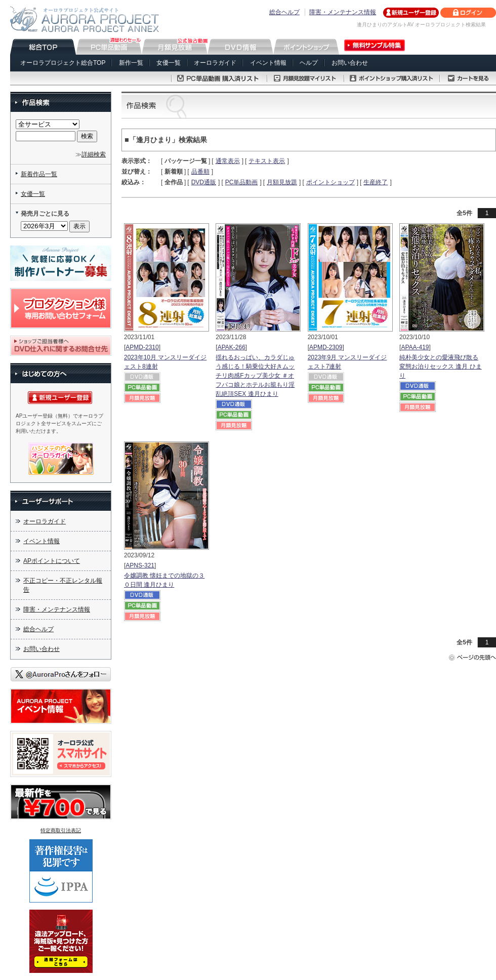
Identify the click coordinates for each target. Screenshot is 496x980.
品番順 (200, 172)
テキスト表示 (267, 161)
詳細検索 (94, 154)
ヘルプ (309, 63)
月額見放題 (282, 182)
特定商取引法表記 (61, 830)
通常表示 (228, 161)
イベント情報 (268, 63)
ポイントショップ (330, 182)
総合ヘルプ (284, 12)
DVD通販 (204, 182)
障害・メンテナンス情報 (343, 12)
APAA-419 (415, 347)
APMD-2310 (142, 347)
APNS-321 (140, 565)
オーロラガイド (215, 63)
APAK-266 (232, 347)
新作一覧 (131, 63)
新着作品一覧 (39, 174)
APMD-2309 (326, 347)
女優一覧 (169, 63)
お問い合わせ (350, 63)
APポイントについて (52, 561)
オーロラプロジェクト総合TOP (63, 63)
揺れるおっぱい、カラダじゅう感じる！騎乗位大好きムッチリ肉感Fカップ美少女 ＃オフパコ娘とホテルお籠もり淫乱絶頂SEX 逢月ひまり (255, 376)
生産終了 (376, 182)
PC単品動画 (242, 182)
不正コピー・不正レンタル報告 (63, 585)
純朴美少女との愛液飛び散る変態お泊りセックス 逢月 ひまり (441, 366)
